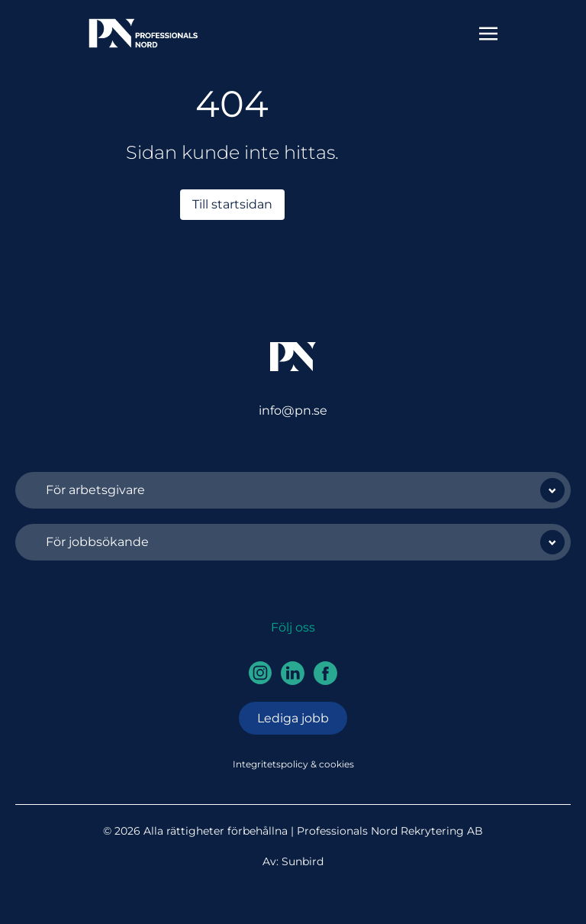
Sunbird (303, 861)
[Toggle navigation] (488, 32)
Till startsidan (232, 204)
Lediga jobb (293, 718)
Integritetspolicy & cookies (293, 764)
